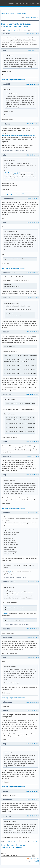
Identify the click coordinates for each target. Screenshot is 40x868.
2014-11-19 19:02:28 (33, 84)
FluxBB (36, 861)
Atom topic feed (34, 858)
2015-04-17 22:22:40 (33, 791)
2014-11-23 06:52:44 (33, 273)
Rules (8, 13)
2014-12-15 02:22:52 (33, 332)
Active (28, 17)
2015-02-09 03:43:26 (33, 629)
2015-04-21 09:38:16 (33, 799)
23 (33, 30)
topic (10, 572)
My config (5, 614)
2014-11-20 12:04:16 (33, 155)
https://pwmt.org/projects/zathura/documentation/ (18, 136)
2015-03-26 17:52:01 (33, 657)
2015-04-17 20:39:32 (33, 711)
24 (36, 30)
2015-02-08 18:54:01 (33, 582)
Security (28, 3)
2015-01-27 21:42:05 (33, 475)
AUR (34, 3)
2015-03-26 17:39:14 (33, 637)
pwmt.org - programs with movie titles (13, 80)
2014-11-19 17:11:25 (33, 50)
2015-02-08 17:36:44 (33, 513)
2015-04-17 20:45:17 (33, 744)
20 (21, 30)
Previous (9, 30)
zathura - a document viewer (16, 26)
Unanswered (35, 17)
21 (25, 30)
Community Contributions (20, 24)
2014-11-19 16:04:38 (33, 34)
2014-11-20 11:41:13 (33, 124)
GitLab (22, 3)
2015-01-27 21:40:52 (33, 456)
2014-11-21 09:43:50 (33, 222)
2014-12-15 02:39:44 (33, 394)
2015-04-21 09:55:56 (33, 816)
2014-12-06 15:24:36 (33, 298)
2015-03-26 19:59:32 (33, 702)
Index (3, 13)
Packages (11, 3)
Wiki (17, 3)
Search (13, 13)
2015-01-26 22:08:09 (33, 442)
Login (24, 13)
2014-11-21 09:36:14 (33, 198)
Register (19, 13)
